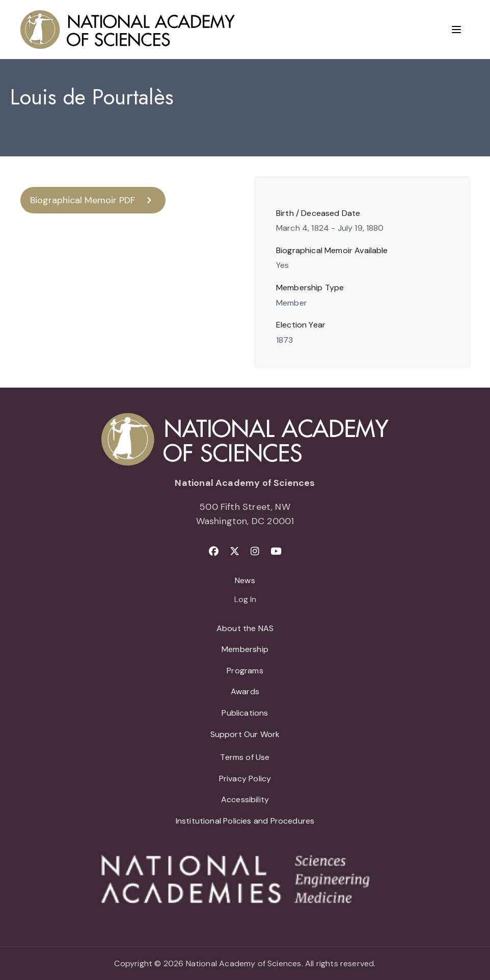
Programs (245, 671)
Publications (245, 713)
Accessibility (245, 799)
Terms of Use (245, 757)
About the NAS (245, 628)
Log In (245, 600)
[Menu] (456, 30)
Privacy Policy (245, 779)
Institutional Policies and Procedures (245, 821)
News (245, 580)
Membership (245, 649)
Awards (245, 691)
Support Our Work (245, 734)
